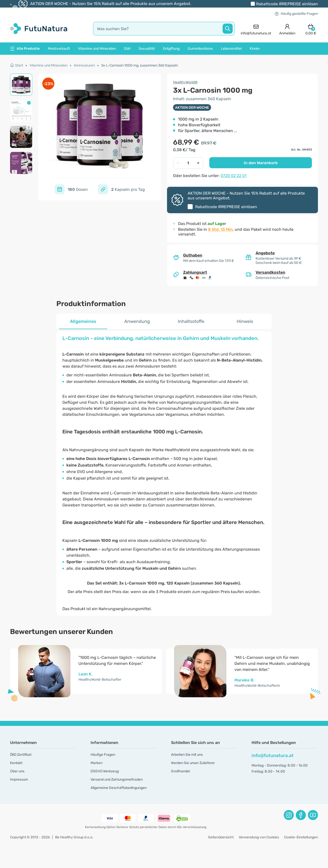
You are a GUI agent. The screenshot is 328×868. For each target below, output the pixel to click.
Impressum (19, 779)
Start (17, 65)
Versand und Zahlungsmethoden (117, 779)
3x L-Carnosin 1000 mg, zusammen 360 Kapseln (139, 65)
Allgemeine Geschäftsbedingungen (119, 788)
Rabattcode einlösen (287, 4)
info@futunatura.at (273, 756)
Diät (127, 49)
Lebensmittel (231, 49)
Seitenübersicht (221, 837)
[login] (287, 29)
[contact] (256, 29)
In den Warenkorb (261, 163)
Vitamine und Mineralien (97, 49)
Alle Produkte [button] (25, 49)
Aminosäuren (84, 65)
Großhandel (180, 771)
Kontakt (16, 763)
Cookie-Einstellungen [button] (301, 837)
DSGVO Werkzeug (105, 771)
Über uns (17, 771)
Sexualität (147, 49)
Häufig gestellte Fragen (296, 14)
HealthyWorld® (185, 82)
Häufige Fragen (103, 755)
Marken (96, 763)
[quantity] (188, 163)
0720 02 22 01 (234, 176)
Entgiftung (171, 49)
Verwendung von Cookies (259, 837)
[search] (164, 29)
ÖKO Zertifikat (21, 755)
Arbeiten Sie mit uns (187, 755)
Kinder (255, 49)
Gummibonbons (200, 49)
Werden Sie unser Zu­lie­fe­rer (193, 763)
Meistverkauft (59, 49)
